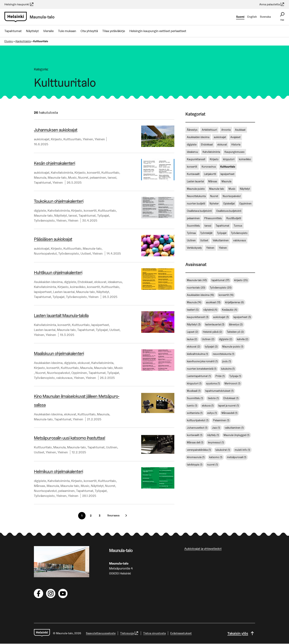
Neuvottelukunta (196, 196)
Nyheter (214, 204)
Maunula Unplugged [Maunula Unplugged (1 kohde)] (237, 435)
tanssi (112, 177)
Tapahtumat (13, 31)
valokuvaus (64, 378)
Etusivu (9, 41)
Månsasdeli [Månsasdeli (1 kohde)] (230, 413)
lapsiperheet (43, 292)
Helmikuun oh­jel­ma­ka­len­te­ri (58, 472)
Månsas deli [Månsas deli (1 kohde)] (195, 442)
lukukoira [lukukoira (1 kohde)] (228, 369)
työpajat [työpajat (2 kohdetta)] (211, 347)
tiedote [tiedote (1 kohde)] (213, 398)
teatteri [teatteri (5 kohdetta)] (193, 310)
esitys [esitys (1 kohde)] (212, 413)
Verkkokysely (194, 248)
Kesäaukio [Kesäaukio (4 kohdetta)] (230, 310)
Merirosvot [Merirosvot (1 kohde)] (233, 383)
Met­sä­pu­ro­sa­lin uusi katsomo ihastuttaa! (69, 438)
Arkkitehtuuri (209, 130)
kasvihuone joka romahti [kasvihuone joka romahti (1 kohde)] (202, 361)
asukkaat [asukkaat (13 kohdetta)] (213, 302)
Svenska (265, 17)
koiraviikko (78, 287)
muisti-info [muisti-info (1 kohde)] (242, 450)
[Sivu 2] (91, 516)
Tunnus (238, 226)
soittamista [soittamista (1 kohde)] (195, 413)
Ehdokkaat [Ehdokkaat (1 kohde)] (231, 398)
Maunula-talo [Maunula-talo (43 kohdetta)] (197, 280)
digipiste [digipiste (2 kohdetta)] (226, 339)
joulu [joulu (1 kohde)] (227, 361)
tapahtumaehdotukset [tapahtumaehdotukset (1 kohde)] (219, 391)
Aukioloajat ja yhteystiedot (203, 549)
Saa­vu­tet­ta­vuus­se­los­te (101, 634)
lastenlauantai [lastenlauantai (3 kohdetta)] (215, 324)
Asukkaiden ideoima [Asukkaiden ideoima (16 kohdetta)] (201, 295)
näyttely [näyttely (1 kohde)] (213, 435)
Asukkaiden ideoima (48, 282)
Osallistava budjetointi (199, 211)
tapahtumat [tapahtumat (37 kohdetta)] (221, 280)
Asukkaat (240, 130)
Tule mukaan (67, 31)
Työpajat (103, 215)
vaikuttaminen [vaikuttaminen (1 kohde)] (234, 428)
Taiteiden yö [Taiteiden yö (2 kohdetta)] (235, 332)
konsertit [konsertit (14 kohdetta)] (226, 295)
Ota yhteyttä (89, 31)
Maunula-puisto (196, 189)
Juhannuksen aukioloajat (55, 130)
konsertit (93, 172)
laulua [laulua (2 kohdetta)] (192, 339)
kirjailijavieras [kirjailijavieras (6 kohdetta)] (235, 302)
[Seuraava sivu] (116, 516)
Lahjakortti (210, 174)
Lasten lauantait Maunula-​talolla (61, 316)
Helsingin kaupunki (19, 4)
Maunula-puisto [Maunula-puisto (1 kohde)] (233, 347)
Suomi (240, 17)
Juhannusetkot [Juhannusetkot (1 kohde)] (197, 428)
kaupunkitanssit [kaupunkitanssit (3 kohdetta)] (198, 317)
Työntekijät (206, 233)
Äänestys (192, 130)
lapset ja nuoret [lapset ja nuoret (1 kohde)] (229, 406)
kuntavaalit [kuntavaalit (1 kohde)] (195, 435)
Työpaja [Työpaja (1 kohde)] (235, 376)
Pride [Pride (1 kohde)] (220, 376)
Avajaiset (235, 137)
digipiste (40, 210)
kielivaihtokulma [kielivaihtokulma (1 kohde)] (198, 354)
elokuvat (100, 282)
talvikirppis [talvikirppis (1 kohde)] (195, 465)
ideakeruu (115, 282)
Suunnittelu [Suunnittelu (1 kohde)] (195, 398)
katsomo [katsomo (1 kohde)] (216, 457)
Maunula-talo (57, 177)
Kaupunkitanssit (196, 159)
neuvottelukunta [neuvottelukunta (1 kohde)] (224, 354)
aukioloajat (42, 139)
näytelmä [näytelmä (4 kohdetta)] (210, 310)
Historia (236, 145)
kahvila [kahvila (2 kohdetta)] (243, 339)
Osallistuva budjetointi (229, 211)
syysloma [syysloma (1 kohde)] (213, 383)
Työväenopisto (44, 220)
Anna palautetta (272, 4)
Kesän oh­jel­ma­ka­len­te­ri (54, 163)
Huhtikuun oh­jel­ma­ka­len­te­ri (58, 273)
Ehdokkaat (85, 282)
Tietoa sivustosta (155, 634)
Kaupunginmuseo (235, 152)
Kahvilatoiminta (62, 172)
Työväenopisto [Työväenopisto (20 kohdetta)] (221, 288)
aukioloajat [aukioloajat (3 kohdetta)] (221, 317)
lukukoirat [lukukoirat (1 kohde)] (223, 450)
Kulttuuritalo (72, 139)
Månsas (40, 486)
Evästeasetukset (182, 634)
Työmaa (191, 233)
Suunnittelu (193, 226)
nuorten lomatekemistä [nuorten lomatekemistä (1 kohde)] (202, 369)
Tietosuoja (130, 634)
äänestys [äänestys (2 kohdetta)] (236, 324)
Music (72, 177)
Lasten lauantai (64, 292)
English (252, 17)
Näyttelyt (32, 31)
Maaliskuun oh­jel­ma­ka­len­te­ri (59, 354)
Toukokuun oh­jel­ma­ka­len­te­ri (58, 201)
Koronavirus (209, 167)
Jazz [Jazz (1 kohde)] (216, 428)
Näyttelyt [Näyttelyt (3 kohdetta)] (194, 324)
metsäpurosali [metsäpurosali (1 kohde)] (237, 457)
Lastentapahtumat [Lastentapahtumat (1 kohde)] (199, 376)
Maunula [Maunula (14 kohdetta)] (194, 302)
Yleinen (88, 139)
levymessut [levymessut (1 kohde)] (216, 442)
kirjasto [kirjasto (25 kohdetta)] (241, 280)
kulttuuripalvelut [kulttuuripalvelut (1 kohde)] (198, 420)
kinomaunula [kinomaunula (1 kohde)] (196, 457)
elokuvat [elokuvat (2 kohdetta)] (194, 347)
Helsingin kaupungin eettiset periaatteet (158, 31)
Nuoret (83, 177)
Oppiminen (79, 373)
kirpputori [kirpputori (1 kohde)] (194, 383)
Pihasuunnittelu (213, 218)
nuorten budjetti (196, 204)
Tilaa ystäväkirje (114, 31)
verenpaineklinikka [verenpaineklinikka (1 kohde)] (199, 450)
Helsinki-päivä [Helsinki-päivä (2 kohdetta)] (213, 332)
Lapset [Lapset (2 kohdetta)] (193, 332)
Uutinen (112, 448)
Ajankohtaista (23, 41)
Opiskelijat (229, 204)
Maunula (40, 177)
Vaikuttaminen (221, 240)
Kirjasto (56, 139)
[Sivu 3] (100, 516)
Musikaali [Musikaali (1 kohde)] (194, 391)
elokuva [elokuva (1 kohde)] (208, 406)
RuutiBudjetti (234, 218)
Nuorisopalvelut (45, 253)
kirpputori (229, 159)
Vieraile (48, 31)
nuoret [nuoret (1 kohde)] (213, 465)
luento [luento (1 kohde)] (192, 406)
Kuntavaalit (193, 174)
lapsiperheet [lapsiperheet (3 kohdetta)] (242, 317)
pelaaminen (98, 177)
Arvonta (226, 130)
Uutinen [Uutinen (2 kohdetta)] (208, 339)
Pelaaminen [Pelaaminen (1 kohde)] (221, 420)
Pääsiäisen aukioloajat (53, 239)
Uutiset (86, 253)
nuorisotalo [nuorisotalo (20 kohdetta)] (196, 288)
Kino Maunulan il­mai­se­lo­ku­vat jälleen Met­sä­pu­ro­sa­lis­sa (78, 401)
